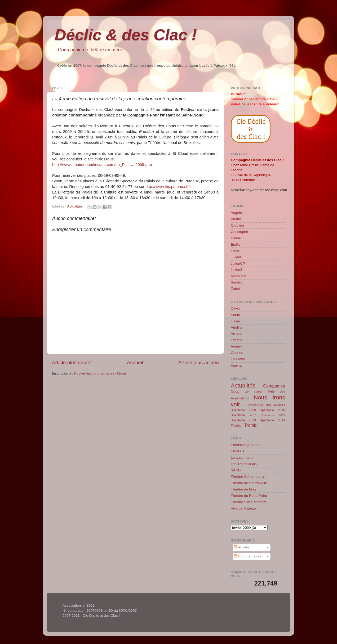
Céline (236, 238)
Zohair (236, 289)
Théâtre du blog (243, 489)
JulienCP (238, 264)
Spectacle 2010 (272, 410)
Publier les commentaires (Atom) (100, 373)
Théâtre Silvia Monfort (248, 502)
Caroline (237, 225)
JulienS (237, 270)
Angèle (236, 213)
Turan (235, 321)
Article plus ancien (199, 362)
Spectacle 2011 (244, 415)
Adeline (237, 328)
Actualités (75, 206)
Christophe (239, 232)
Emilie (236, 244)
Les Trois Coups (244, 464)
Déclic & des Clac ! (126, 35)
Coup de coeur (247, 391)
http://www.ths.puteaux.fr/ (168, 187)
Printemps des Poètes (266, 405)
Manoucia (239, 276)
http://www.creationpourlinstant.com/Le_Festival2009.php (102, 165)
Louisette (238, 359)
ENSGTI (237, 451)
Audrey (236, 346)
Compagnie (274, 386)
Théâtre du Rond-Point (249, 496)
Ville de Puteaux (244, 508)
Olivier (236, 309)
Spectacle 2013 (243, 420)
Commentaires (248, 556)
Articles (242, 547)
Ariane (236, 219)
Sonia (235, 315)
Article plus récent (72, 362)
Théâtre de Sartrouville (249, 483)
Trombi (251, 425)
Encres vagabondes (247, 445)
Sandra (237, 282)
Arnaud (237, 334)
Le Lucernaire (242, 458)
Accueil (135, 362)
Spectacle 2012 (273, 415)
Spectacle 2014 (272, 420)
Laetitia (237, 340)
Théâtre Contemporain (249, 477)
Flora (235, 251)
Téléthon (237, 426)
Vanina (236, 365)
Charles (237, 353)
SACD (236, 470)
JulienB (237, 257)
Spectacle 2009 (243, 410)
